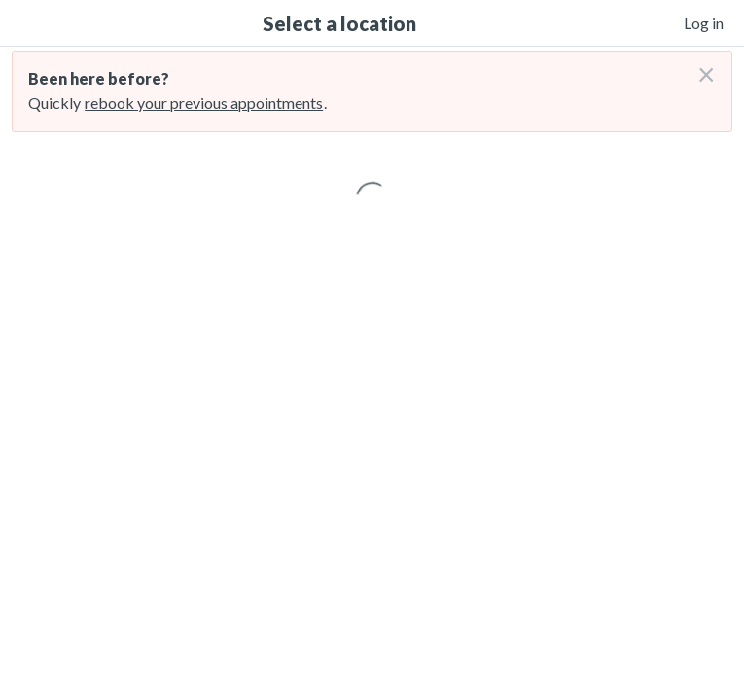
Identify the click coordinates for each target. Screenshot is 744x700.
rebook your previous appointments (204, 103)
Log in (704, 23)
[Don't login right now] (700, 67)
